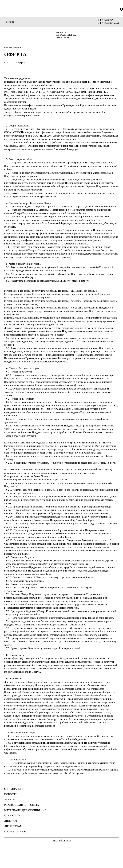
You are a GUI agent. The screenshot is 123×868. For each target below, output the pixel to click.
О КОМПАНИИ (13, 789)
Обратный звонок (61, 841)
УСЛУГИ (10, 799)
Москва (10, 22)
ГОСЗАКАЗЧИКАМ (16, 831)
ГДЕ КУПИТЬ (12, 815)
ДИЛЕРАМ (11, 821)
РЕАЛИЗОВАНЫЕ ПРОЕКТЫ (22, 805)
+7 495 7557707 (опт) (108, 23)
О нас (7, 62)
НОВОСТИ (11, 794)
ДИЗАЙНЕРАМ (13, 826)
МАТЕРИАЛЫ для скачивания (25, 810)
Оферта (21, 62)
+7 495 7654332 (105, 20)
